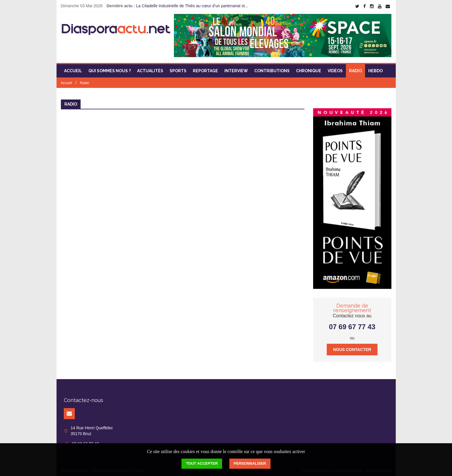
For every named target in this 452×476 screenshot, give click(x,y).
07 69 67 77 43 (352, 323)
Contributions (272, 67)
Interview (236, 67)
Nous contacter (352, 346)
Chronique (309, 67)
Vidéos (335, 67)
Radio (355, 67)
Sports (178, 67)
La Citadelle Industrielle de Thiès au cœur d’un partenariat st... (192, 6)
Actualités (150, 67)
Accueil (73, 67)
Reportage (205, 67)
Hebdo (375, 67)
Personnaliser (250, 463)
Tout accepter (202, 463)
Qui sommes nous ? (110, 67)
